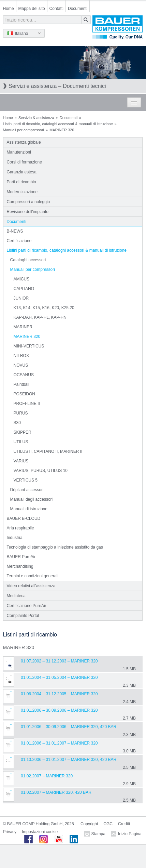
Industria (15, 538)
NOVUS (21, 365)
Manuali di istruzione (29, 509)
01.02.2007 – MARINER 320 (47, 776)
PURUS (21, 413)
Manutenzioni (19, 152)
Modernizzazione (22, 192)
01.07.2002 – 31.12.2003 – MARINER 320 (59, 661)
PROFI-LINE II (27, 404)
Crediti (124, 824)
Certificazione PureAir (27, 606)
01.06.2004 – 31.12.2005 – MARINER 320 (59, 694)
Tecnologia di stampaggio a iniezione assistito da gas (55, 547)
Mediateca (16, 596)
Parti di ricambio (21, 182)
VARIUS (21, 461)
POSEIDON (24, 394)
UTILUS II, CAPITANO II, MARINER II (48, 451)
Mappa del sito (32, 9)
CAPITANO (24, 289)
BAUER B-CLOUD (24, 518)
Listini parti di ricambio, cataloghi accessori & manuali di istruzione (58, 124)
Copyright (89, 824)
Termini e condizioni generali (33, 576)
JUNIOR (21, 298)
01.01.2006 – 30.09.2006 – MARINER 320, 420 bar (69, 727)
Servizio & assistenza (36, 118)
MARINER (23, 327)
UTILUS (21, 442)
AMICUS (22, 279)
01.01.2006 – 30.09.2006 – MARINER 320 (59, 710)
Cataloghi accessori (28, 260)
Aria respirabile (20, 528)
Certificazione (19, 241)
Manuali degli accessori (32, 499)
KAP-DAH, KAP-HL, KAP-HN (40, 317)
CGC (108, 824)
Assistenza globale (24, 142)
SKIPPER (23, 432)
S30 (17, 423)
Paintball (21, 384)
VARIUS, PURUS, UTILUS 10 (41, 471)
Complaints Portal (23, 616)
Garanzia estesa (22, 172)
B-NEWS (15, 231)
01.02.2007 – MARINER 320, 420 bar (56, 792)
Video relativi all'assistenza (31, 586)
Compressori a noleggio (28, 202)
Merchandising (20, 566)
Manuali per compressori (24, 130)
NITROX (21, 356)
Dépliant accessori (27, 490)
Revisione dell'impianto (28, 212)
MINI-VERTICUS (29, 346)
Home (9, 9)
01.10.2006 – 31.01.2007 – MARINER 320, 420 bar (69, 760)
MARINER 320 (27, 337)
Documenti (78, 9)
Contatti (56, 9)
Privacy (10, 832)
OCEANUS (24, 375)
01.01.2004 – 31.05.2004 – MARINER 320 (59, 678)
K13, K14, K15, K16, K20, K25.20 (44, 308)
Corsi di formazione (24, 162)
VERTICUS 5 (26, 480)
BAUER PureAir (21, 557)
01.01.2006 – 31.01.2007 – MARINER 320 (59, 743)
